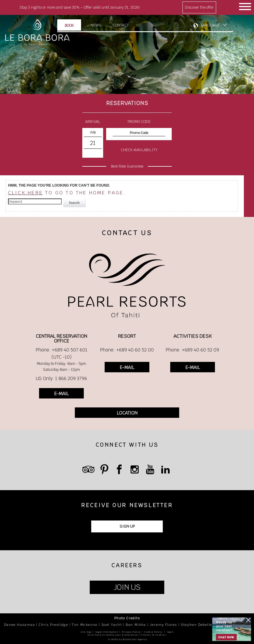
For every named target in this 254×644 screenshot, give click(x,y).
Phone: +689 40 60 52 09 (192, 350)
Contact (121, 25)
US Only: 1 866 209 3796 (61, 378)
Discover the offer (199, 7)
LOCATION (127, 413)
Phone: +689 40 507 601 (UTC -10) (62, 353)
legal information (107, 632)
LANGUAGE (210, 25)
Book (69, 25)
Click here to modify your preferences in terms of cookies (127, 635)
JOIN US (127, 587)
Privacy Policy (131, 632)
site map (86, 632)
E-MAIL (61, 394)
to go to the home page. (67, 193)
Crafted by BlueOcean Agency (128, 639)
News (96, 25)
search (75, 203)
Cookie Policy (153, 632)
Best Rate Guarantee (127, 166)
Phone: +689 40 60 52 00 (127, 350)
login (170, 632)
